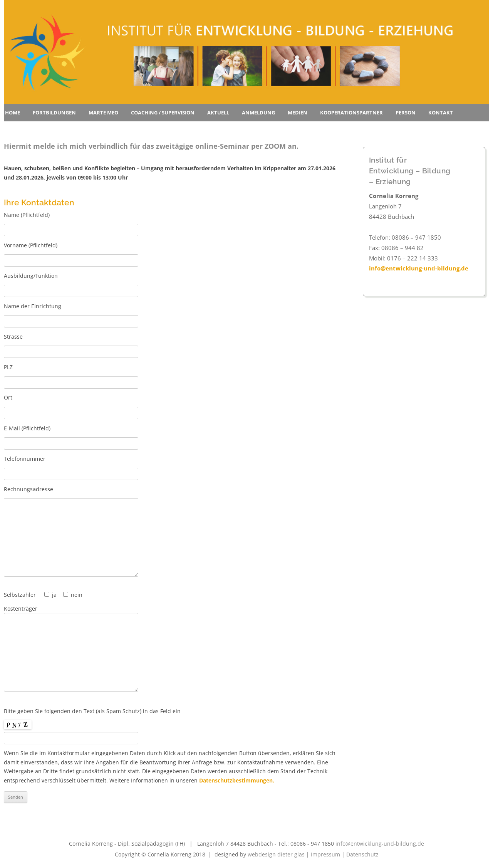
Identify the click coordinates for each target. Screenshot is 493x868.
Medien (298, 112)
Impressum (325, 854)
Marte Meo (103, 112)
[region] (246, 52)
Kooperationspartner (351, 112)
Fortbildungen (54, 112)
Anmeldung (258, 112)
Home (13, 112)
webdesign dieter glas (276, 854)
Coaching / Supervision (163, 112)
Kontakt (441, 112)
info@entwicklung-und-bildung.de (419, 268)
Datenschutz (362, 854)
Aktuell (218, 112)
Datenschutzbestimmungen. (237, 780)
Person (406, 112)
